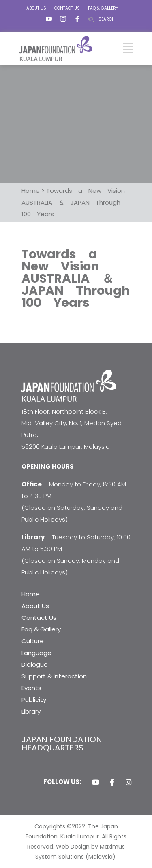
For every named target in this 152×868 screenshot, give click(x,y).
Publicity (34, 700)
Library (31, 711)
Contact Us (39, 618)
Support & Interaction (54, 676)
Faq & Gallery (41, 629)
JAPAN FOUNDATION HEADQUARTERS (62, 743)
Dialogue (35, 664)
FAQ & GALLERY (103, 8)
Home (31, 594)
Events (31, 688)
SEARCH (107, 19)
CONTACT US (67, 8)
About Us (35, 606)
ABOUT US (36, 8)
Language (36, 653)
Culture (33, 641)
